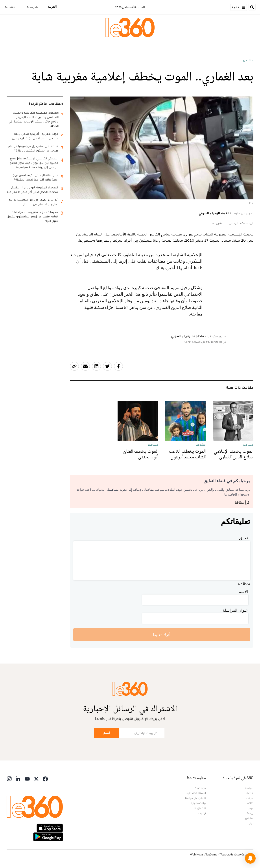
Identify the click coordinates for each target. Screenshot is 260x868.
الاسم (243, 592)
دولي (251, 823)
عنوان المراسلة (235, 610)
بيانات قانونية (198, 803)
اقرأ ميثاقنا (242, 502)
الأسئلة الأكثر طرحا (196, 793)
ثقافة (250, 803)
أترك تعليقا (162, 635)
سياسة (249, 788)
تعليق (243, 538)
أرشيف (202, 813)
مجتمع (250, 798)
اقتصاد (250, 793)
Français (32, 7)
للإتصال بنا (200, 808)
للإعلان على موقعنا (195, 798)
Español (10, 7)
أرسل (106, 733)
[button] (250, 858)
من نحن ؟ (201, 788)
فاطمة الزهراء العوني (215, 213)
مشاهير (248, 60)
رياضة (250, 813)
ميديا (251, 808)
